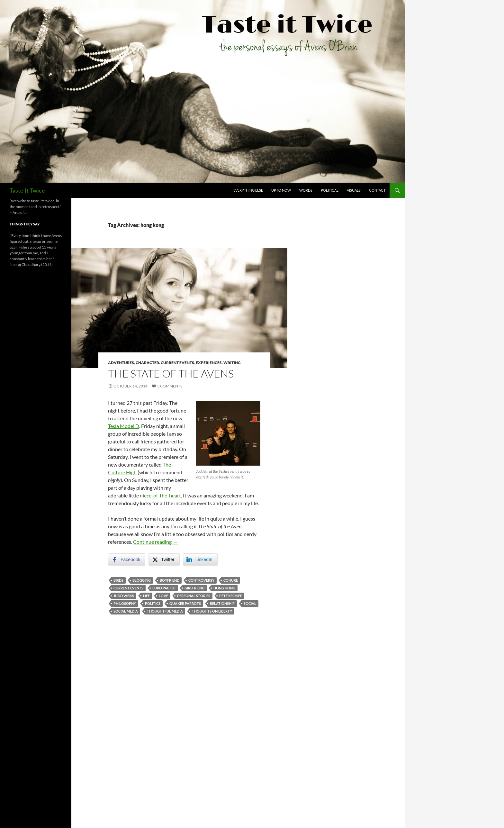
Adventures (121, 363)
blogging (142, 580)
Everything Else (248, 190)
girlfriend (194, 588)
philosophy (125, 603)
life (146, 596)
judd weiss (124, 596)
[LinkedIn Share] (200, 560)
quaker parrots (185, 603)
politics (153, 603)
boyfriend (170, 580)
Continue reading (155, 542)
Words (306, 190)
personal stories (194, 596)
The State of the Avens (171, 373)
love (163, 596)
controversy (201, 580)
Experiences (209, 363)
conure (231, 580)
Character (147, 363)
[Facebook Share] (127, 560)
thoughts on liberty (212, 611)
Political (330, 190)
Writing (232, 363)
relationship (222, 603)
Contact (377, 190)
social (250, 603)
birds (118, 580)
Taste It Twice (27, 190)
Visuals (354, 190)
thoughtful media (165, 611)
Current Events (177, 363)
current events (128, 588)
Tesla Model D (124, 426)
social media (126, 611)
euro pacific (164, 588)
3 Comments (170, 386)
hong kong (224, 588)
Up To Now (281, 190)
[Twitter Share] (164, 560)
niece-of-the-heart (160, 495)
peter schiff (231, 596)
